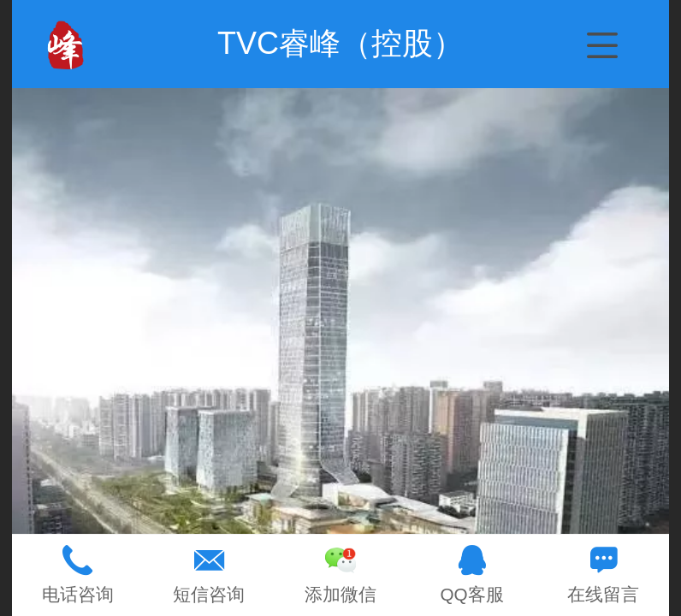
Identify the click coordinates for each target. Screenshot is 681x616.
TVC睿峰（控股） (340, 43)
